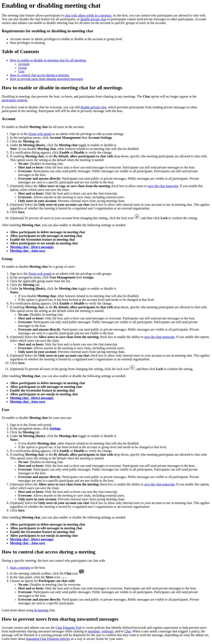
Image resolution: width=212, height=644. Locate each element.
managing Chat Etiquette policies (48, 639)
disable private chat (93, 19)
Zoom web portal (40, 134)
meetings (94, 631)
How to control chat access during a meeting (39, 75)
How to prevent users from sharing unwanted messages (46, 79)
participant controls (14, 100)
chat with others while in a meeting (88, 15)
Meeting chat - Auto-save (28, 251)
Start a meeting (20, 568)
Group (22, 68)
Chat (128, 631)
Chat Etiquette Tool (69, 628)
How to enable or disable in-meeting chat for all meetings (48, 60)
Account (24, 64)
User (21, 71)
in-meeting (41, 610)
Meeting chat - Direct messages (32, 247)
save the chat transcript (163, 186)
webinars (108, 631)
